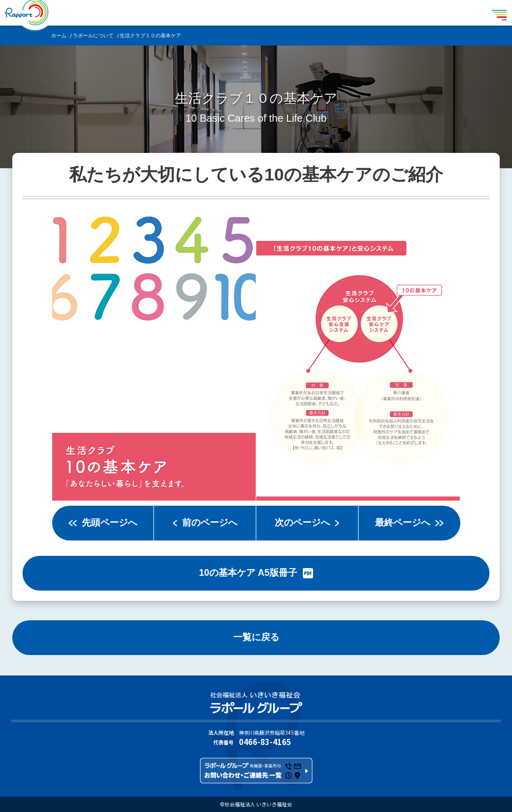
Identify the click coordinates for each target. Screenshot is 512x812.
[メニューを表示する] (499, 13)
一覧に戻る (256, 637)
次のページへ (302, 523)
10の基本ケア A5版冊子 (248, 573)
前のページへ (210, 523)
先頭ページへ (109, 523)
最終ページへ (403, 523)
